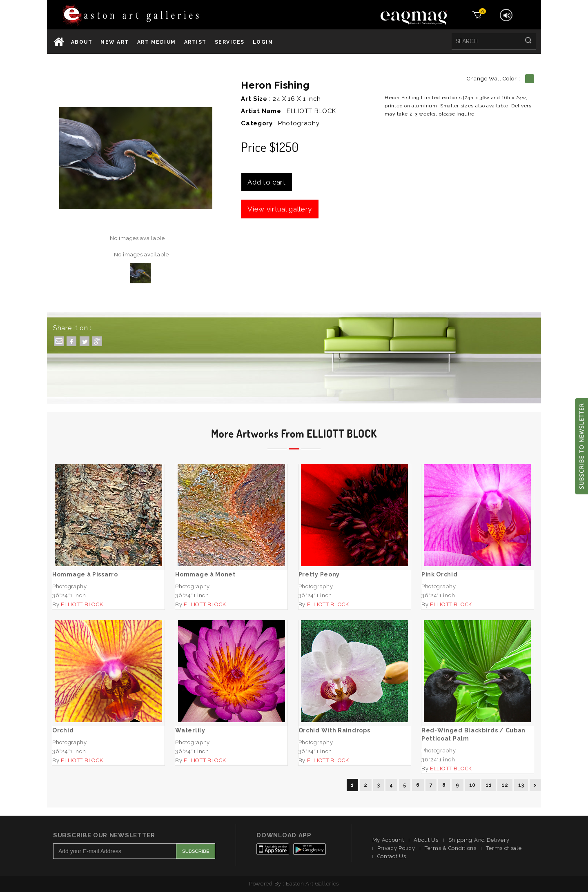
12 (505, 785)
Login (263, 42)
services (230, 42)
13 (521, 785)
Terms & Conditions (451, 848)
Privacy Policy (396, 848)
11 (489, 785)
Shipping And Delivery (479, 840)
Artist (195, 42)
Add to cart (267, 182)
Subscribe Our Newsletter (104, 835)
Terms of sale (504, 848)
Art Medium (157, 42)
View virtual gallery (280, 209)
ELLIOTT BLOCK (311, 111)
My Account (388, 840)
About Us (426, 840)
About (82, 42)
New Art (115, 42)
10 (472, 785)
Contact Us (392, 856)
